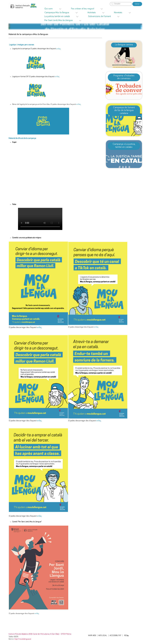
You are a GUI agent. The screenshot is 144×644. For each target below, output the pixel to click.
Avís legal (103, 636)
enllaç (58, 49)
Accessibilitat (115, 636)
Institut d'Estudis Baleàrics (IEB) (20, 634)
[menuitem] (56, 9)
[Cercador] (121, 4)
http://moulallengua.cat (23, 639)
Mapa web (92, 636)
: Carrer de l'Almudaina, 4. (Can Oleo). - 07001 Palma (52, 634)
